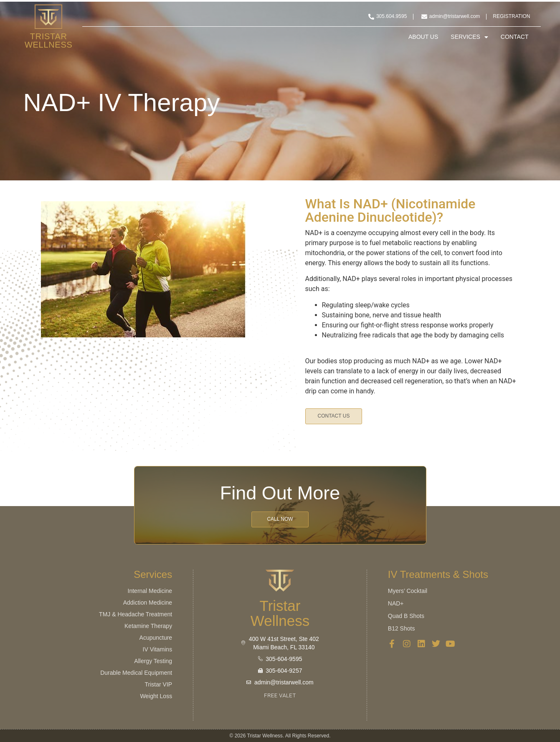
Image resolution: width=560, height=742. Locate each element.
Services (469, 37)
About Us (423, 37)
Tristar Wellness (49, 41)
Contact (515, 37)
